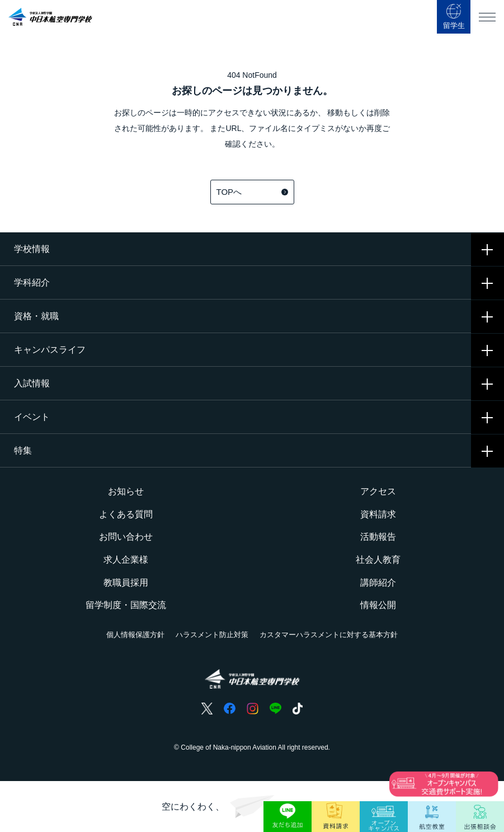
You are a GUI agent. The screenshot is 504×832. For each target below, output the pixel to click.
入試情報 (32, 383)
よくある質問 (126, 514)
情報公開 (378, 605)
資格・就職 (36, 316)
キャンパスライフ (50, 350)
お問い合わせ (126, 537)
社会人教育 (378, 560)
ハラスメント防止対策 (212, 635)
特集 (23, 450)
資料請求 (378, 514)
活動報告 (378, 537)
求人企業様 (126, 560)
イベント (32, 417)
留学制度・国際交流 (126, 605)
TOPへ (252, 192)
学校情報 (32, 249)
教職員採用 (126, 583)
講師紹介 (378, 583)
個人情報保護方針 (135, 635)
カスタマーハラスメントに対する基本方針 (329, 635)
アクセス (378, 491)
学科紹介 (32, 282)
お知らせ (126, 491)
